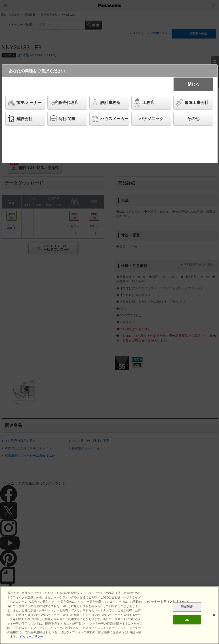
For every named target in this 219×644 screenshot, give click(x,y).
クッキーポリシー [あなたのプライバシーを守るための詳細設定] (32, 637)
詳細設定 (187, 607)
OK (187, 620)
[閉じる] (214, 615)
